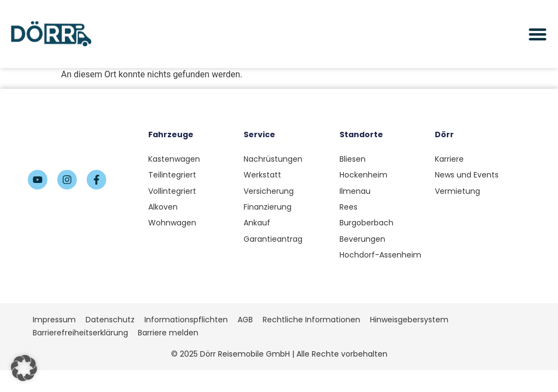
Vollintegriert (172, 191)
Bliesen (353, 159)
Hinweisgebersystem (409, 320)
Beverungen (362, 239)
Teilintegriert (172, 175)
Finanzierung (268, 207)
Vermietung (457, 191)
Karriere (449, 159)
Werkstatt (262, 175)
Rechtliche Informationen (311, 320)
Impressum (54, 320)
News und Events (467, 175)
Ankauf (257, 223)
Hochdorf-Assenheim (380, 255)
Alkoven (163, 207)
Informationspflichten (186, 320)
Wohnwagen (172, 223)
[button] (24, 368)
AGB (245, 320)
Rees (348, 207)
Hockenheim (363, 175)
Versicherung (269, 191)
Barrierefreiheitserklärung (80, 333)
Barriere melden (168, 333)
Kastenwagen (174, 159)
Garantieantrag (273, 239)
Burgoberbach (366, 223)
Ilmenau (355, 191)
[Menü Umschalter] (538, 34)
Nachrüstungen (273, 159)
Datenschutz (110, 320)
